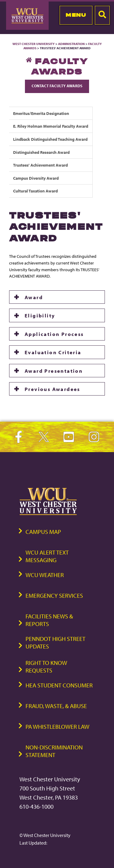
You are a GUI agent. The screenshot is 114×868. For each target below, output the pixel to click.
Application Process (54, 334)
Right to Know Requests (46, 666)
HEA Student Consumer (59, 685)
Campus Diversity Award (36, 178)
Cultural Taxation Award (35, 191)
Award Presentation (54, 371)
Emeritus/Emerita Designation (41, 113)
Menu (76, 15)
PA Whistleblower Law (57, 726)
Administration (71, 44)
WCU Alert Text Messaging (47, 556)
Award (34, 297)
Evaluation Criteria (53, 352)
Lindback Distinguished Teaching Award (50, 139)
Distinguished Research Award (41, 152)
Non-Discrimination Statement (54, 751)
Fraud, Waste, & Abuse (56, 706)
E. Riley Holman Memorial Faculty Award (51, 126)
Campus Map (43, 532)
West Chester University (34, 44)
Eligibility (40, 315)
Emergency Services (54, 595)
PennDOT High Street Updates (55, 642)
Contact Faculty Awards (57, 86)
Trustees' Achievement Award (40, 165)
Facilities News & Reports (49, 620)
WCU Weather (45, 575)
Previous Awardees (52, 389)
